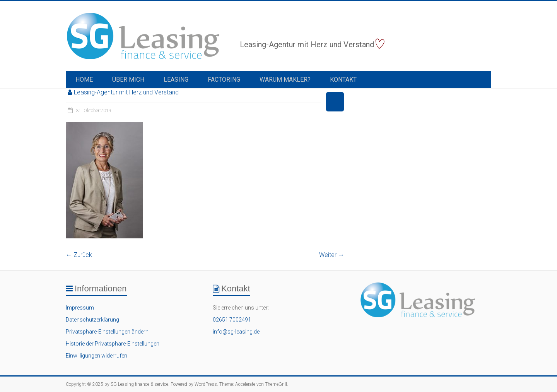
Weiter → (332, 255)
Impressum (80, 308)
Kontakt (343, 80)
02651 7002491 (232, 320)
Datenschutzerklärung (92, 320)
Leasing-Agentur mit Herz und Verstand (126, 92)
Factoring (224, 80)
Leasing (176, 80)
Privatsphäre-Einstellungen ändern (107, 332)
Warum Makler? (285, 80)
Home (84, 80)
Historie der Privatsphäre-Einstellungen (113, 344)
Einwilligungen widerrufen (97, 356)
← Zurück (79, 255)
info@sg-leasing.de (236, 332)
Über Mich (128, 80)
